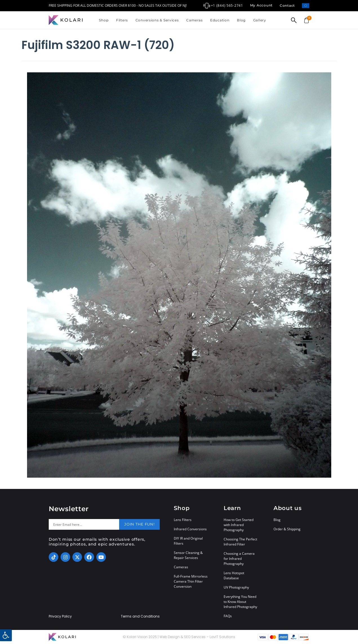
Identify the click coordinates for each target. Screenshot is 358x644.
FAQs (228, 616)
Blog (241, 20)
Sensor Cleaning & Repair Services (188, 555)
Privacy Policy (60, 616)
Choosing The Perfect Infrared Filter (240, 542)
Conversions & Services (157, 20)
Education (220, 20)
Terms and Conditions (140, 616)
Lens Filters (183, 520)
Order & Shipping (287, 529)
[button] (6, 635)
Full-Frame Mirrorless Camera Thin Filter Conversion (191, 581)
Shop (104, 20)
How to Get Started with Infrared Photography (239, 525)
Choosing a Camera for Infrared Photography (239, 559)
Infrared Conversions (190, 529)
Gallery (260, 20)
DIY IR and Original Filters (188, 541)
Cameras (194, 20)
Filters (122, 20)
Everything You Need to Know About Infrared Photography (240, 602)
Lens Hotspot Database (234, 575)
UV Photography (236, 587)
